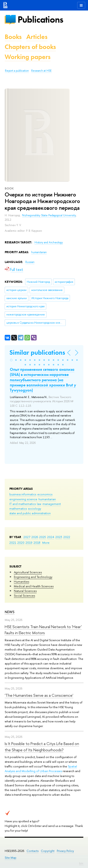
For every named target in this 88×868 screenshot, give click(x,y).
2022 (67, 537)
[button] (11, 360)
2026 (35, 537)
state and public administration (30, 513)
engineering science (23, 499)
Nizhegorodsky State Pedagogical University (49, 215)
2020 (21, 542)
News (10, 612)
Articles (37, 37)
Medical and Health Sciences (34, 586)
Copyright (48, 851)
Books (13, 37)
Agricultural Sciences (28, 572)
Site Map (11, 858)
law (39, 504)
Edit (81, 863)
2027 (27, 537)
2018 (37, 542)
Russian (30, 262)
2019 (29, 542)
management (52, 504)
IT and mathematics (23, 504)
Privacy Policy (65, 851)
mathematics (18, 508)
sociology (34, 508)
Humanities (21, 581)
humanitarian (47, 499)
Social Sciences (24, 595)
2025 (43, 537)
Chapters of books (30, 47)
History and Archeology (49, 242)
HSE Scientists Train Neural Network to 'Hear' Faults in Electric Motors (43, 630)
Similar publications (37, 352)
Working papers (28, 57)
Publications (40, 19)
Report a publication (17, 71)
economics (45, 494)
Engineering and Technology (33, 577)
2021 (13, 542)
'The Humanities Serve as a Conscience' (39, 695)
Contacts (33, 851)
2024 (51, 537)
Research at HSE (41, 71)
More (46, 542)
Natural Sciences (25, 591)
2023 (59, 537)
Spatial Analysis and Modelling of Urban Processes (41, 769)
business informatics (23, 494)
